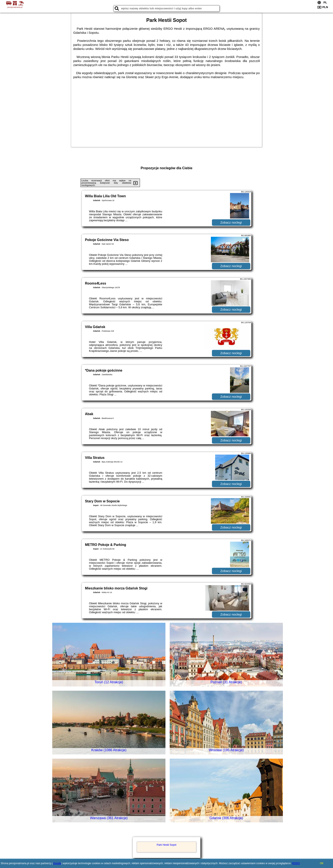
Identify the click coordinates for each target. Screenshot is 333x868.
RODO (296, 863)
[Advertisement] (166, 111)
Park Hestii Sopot (167, 845)
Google (57, 863)
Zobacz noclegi (231, 222)
